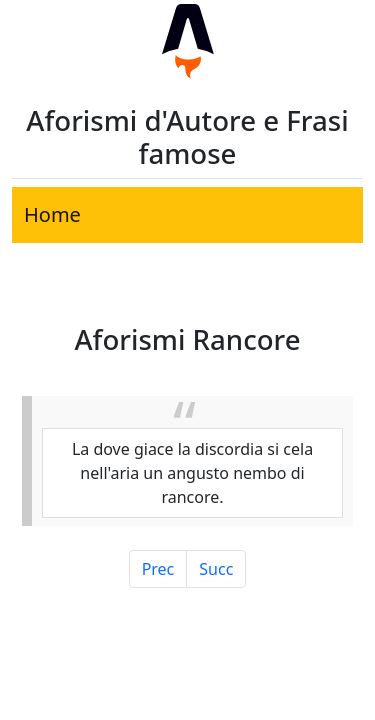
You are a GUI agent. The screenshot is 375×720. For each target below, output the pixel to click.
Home (52, 214)
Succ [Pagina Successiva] (216, 569)
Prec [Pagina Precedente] (158, 569)
